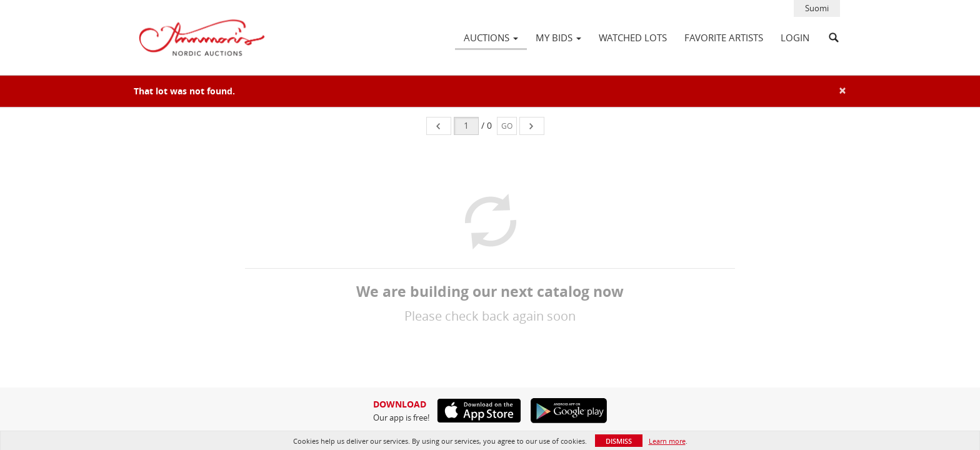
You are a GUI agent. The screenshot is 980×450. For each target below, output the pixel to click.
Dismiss (619, 441)
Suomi (817, 8)
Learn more (667, 441)
